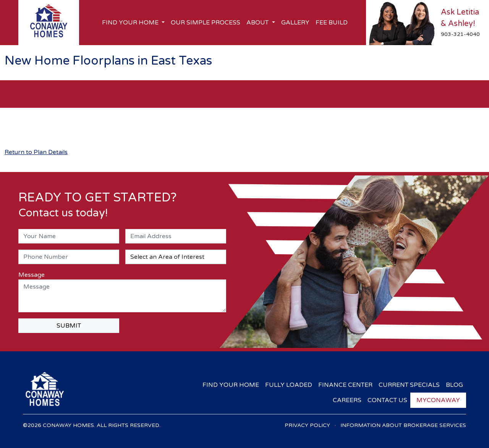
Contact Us (387, 400)
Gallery (295, 23)
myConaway (438, 400)
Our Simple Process (206, 23)
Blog (454, 385)
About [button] (258, 23)
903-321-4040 (460, 34)
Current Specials (409, 385)
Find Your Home (231, 385)
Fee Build (332, 23)
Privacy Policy (307, 425)
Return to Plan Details (36, 152)
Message (32, 275)
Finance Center (345, 385)
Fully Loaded (289, 385)
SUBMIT (69, 326)
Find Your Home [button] (131, 23)
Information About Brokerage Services (403, 425)
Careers (347, 400)
